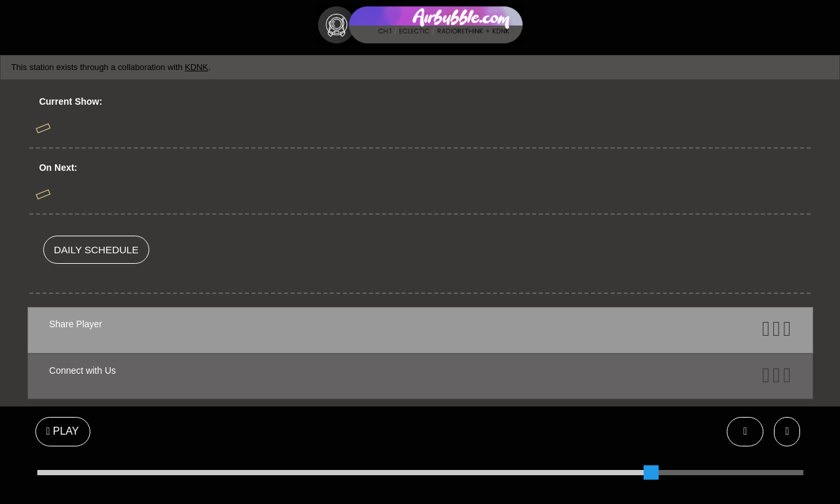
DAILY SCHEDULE (96, 250)
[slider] (651, 473)
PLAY (63, 431)
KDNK (196, 67)
